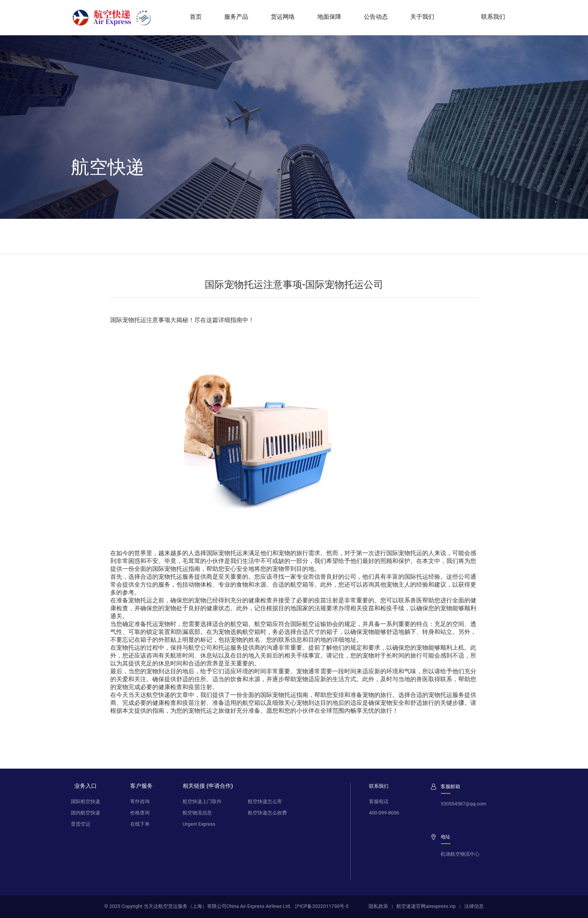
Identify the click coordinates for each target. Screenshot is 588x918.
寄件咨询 (140, 801)
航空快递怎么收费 (267, 813)
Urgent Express (199, 824)
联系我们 (496, 17)
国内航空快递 (85, 813)
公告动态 (376, 17)
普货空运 (81, 824)
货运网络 (283, 17)
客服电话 (379, 801)
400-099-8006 (384, 813)
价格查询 (140, 813)
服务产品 (236, 17)
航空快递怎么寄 (265, 801)
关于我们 (422, 17)
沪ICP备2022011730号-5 (322, 906)
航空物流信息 (197, 813)
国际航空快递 (85, 801)
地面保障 (329, 17)
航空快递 (158, 695)
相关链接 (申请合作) (208, 786)
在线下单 (140, 824)
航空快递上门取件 (202, 801)
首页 (196, 17)
